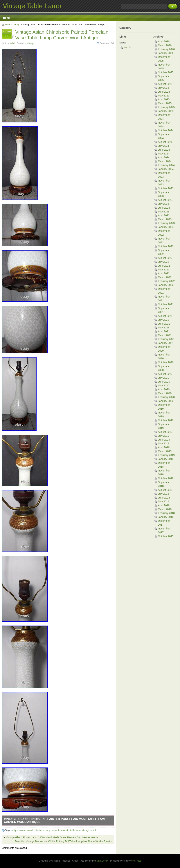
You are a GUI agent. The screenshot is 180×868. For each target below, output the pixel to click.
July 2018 (163, 494)
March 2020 (165, 393)
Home (7, 18)
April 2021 (164, 331)
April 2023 (164, 215)
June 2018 (164, 498)
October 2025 (166, 72)
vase (79, 830)
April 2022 (164, 273)
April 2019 (164, 447)
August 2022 (165, 258)
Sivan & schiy (102, 861)
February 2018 (166, 513)
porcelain (65, 830)
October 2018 (166, 478)
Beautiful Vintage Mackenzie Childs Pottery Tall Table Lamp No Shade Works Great (62, 841)
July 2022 (163, 262)
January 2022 (166, 285)
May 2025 (164, 96)
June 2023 (164, 208)
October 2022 (166, 246)
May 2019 (164, 443)
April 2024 (164, 157)
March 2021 (165, 335)
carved (29, 830)
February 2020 (166, 397)
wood (93, 830)
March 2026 (165, 45)
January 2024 (166, 169)
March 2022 (165, 277)
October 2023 (166, 188)
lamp (48, 830)
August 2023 (165, 200)
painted (55, 830)
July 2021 (163, 320)
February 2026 (166, 49)
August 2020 (165, 374)
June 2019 (164, 440)
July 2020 (163, 378)
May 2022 (164, 270)
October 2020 (166, 362)
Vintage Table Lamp (32, 6)
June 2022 (164, 266)
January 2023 (166, 227)
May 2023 (164, 212)
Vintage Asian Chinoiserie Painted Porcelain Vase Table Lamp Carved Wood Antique (55, 820)
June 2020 (164, 382)
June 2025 (164, 92)
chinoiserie (39, 830)
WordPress (136, 861)
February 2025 (166, 107)
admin (13, 43)
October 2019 (166, 420)
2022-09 (7, 35)
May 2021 (164, 328)
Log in (127, 47)
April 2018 (164, 505)
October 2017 (166, 536)
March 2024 (165, 161)
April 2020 (164, 389)
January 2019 (166, 459)
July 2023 (163, 204)
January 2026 (166, 53)
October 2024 (166, 130)
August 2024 (165, 142)
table (73, 830)
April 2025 (164, 99)
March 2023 (165, 219)
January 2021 (166, 343)
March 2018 (165, 509)
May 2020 (164, 385)
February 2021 (166, 339)
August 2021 (165, 316)
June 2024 (164, 150)
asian (22, 830)
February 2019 (166, 455)
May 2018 (164, 501)
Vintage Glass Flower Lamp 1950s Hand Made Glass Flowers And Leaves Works (52, 837)
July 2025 (163, 88)
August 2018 (165, 490)
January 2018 (166, 517)
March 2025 (165, 103)
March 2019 (165, 451)
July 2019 (163, 436)
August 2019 (165, 432)
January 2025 (166, 111)
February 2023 (166, 223)
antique (15, 830)
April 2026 (164, 41)
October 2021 (166, 304)
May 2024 (164, 154)
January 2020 (166, 401)
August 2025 (165, 84)
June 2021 (164, 324)
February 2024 (166, 165)
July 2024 (163, 146)
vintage (17, 25)
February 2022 (166, 281)
